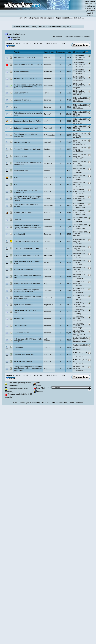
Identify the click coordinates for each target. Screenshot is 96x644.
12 (33, 43)
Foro (21, 18)
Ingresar (92, 6)
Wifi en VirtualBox (21, 156)
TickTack (47, 149)
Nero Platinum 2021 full (23, 65)
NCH (16, 177)
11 (30, 43)
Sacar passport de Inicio (23, 361)
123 (63, 43)
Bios (15, 107)
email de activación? (90, 14)
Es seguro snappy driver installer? (27, 283)
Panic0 (47, 262)
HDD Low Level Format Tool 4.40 (27, 248)
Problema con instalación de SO (26, 241)
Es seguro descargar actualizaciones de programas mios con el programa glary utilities (28, 368)
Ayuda (36, 18)
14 (37, 43)
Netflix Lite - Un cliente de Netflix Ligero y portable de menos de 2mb (27, 227)
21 (54, 43)
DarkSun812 (49, 291)
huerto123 (48, 72)
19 (49, 43)
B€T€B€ (47, 220)
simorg (79, 179)
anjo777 (47, 58)
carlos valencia (47, 340)
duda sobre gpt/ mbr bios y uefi (26, 128)
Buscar (43, 18)
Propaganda (19, 347)
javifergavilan (49, 206)
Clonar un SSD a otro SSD (24, 354)
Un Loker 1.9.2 (19, 234)
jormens (47, 170)
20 (51, 43)
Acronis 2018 (19, 319)
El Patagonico (49, 135)
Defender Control (20, 326)
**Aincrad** (48, 227)
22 (56, 43)
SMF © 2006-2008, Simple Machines (67, 403)
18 (47, 43)
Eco (15, 184)
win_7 (46, 121)
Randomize (80, 207)
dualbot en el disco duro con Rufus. (27, 121)
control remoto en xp (22, 142)
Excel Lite (18, 220)
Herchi (46, 93)
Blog (31, 18)
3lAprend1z (48, 305)
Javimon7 (48, 114)
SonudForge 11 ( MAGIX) (24, 269)
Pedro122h (48, 128)
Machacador (81, 59)
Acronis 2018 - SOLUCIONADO (26, 79)
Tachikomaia (49, 86)
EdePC (79, 95)
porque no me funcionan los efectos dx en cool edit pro (27, 298)
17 (44, 43)
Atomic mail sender (21, 72)
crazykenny (80, 144)
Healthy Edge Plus (21, 170)
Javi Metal (48, 255)
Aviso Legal (24, 403)
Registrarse (60, 18)
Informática (15, 37)
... (61, 43)
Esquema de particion (22, 100)
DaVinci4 (47, 276)
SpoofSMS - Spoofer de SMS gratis (27, 149)
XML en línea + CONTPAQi (24, 58)
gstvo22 (79, 88)
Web (26, 18)
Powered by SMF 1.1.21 (40, 403)
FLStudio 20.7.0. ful (21, 333)
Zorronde (47, 65)
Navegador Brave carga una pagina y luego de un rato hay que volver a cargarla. (28, 198)
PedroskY (48, 156)
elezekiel (47, 142)
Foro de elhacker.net (17, 34)
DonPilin (47, 198)
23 (58, 43)
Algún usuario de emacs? (24, 305)
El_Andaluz (80, 335)
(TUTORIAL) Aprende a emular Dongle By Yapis (49, 26)
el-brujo (79, 123)
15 (40, 43)
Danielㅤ (78, 236)
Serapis (79, 243)
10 (28, 43)
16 (42, 43)
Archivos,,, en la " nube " (23, 213)
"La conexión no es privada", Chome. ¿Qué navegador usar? (28, 86)
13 (35, 43)
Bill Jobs (47, 241)
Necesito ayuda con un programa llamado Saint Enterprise (27, 291)
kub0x (78, 130)
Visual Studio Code (21, 93)
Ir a (49, 387)
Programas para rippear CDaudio (27, 255)
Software (16, 40)
